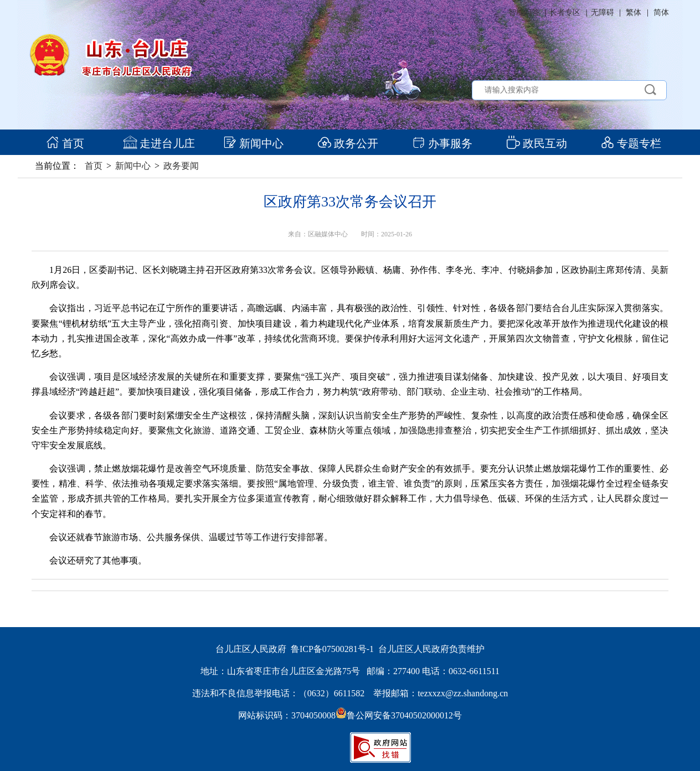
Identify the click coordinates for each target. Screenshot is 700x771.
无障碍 (603, 12)
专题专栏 (631, 143)
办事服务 (442, 143)
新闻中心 (253, 143)
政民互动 (537, 143)
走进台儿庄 (159, 143)
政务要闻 (181, 166)
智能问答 (524, 12)
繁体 (634, 12)
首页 (65, 143)
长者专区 (565, 12)
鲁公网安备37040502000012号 (399, 715)
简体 (661, 12)
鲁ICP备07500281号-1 (332, 649)
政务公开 (348, 143)
